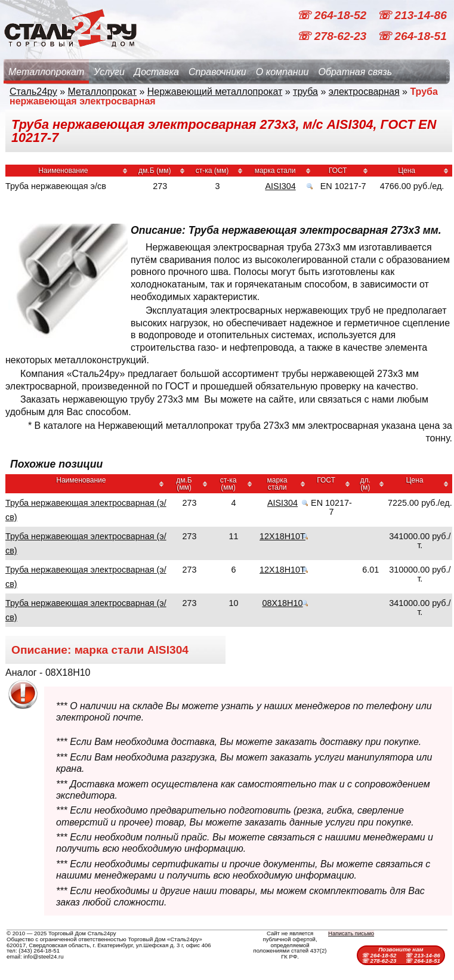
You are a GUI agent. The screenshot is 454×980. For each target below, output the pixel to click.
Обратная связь (355, 72)
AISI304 (280, 186)
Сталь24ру (33, 92)
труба (305, 92)
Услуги (109, 72)
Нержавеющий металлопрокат (215, 92)
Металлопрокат (46, 72)
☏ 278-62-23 (333, 36)
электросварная (364, 92)
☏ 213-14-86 (412, 15)
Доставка (157, 72)
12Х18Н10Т (282, 536)
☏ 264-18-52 (333, 15)
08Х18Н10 (283, 603)
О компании (282, 72)
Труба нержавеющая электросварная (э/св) (86, 510)
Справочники (217, 72)
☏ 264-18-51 (412, 36)
